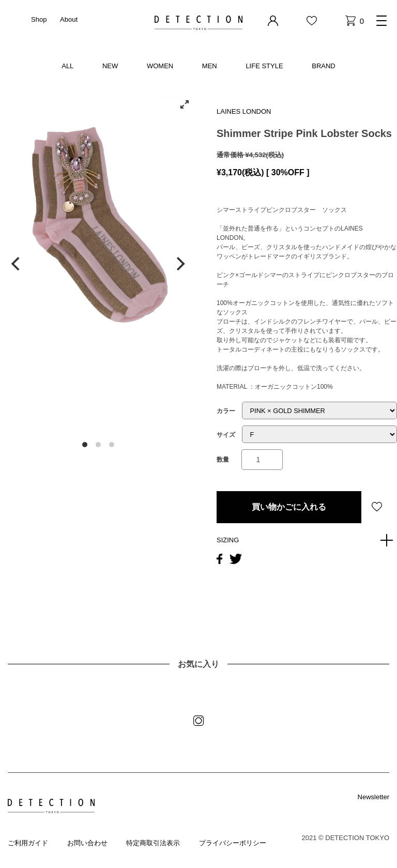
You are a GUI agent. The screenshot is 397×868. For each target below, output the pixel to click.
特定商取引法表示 (153, 843)
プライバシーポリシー (233, 843)
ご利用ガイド (28, 843)
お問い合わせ (87, 843)
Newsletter (373, 797)
